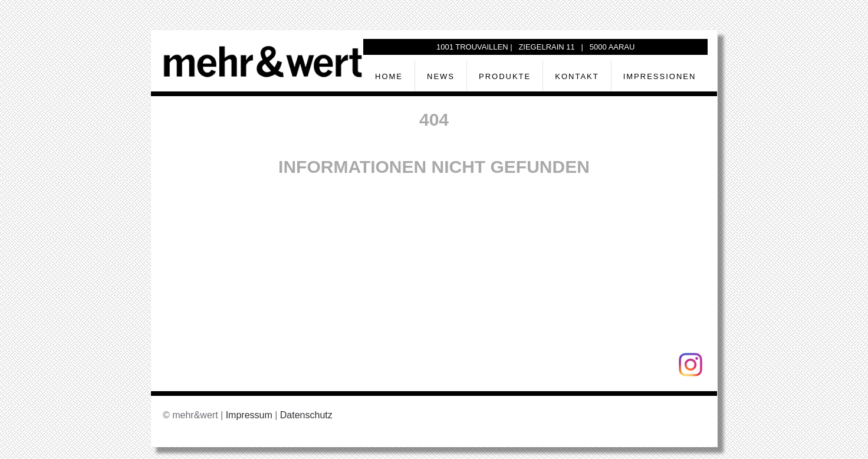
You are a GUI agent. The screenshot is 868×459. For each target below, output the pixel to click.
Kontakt (577, 76)
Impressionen (660, 76)
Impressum (249, 415)
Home (389, 76)
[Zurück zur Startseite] (263, 61)
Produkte (505, 76)
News (441, 76)
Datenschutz (306, 415)
